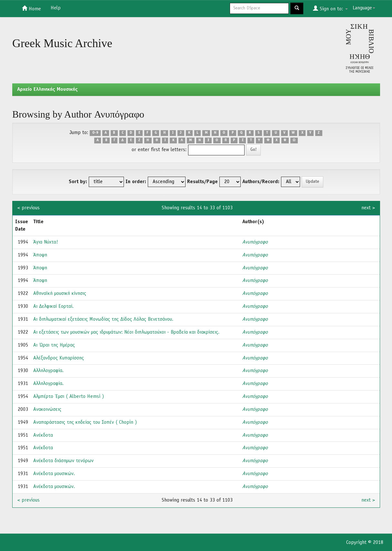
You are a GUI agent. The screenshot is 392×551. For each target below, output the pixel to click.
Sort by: (78, 182)
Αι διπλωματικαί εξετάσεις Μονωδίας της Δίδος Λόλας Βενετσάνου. (103, 319)
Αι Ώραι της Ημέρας (54, 345)
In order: (136, 182)
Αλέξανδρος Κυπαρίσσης (59, 358)
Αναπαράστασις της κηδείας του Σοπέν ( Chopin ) (85, 422)
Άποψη (40, 255)
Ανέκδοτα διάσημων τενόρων (63, 461)
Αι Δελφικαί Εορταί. (53, 307)
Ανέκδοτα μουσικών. (54, 474)
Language (364, 8)
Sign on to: (330, 8)
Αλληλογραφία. (48, 371)
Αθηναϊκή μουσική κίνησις (60, 294)
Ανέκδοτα (43, 435)
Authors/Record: (261, 182)
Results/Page (202, 182)
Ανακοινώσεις (47, 410)
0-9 (95, 133)
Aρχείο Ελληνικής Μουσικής (47, 89)
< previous (29, 208)
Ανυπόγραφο (255, 242)
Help (56, 8)
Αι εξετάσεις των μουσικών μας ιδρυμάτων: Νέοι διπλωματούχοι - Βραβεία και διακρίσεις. (126, 332)
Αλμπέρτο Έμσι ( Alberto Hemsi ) (69, 397)
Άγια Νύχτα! (46, 242)
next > (368, 208)
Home (31, 8)
